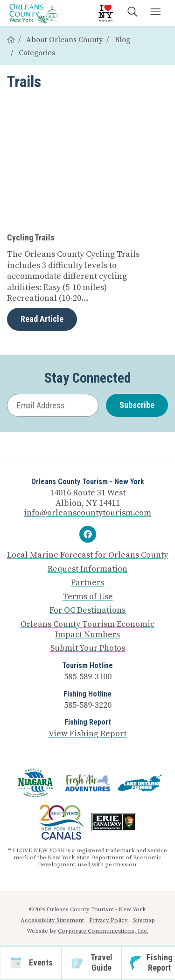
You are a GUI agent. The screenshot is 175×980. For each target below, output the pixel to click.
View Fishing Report (87, 734)
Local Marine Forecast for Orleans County (87, 555)
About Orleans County (64, 40)
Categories (37, 53)
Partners (87, 583)
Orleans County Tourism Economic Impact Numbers (87, 629)
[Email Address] (53, 405)
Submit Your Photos (88, 648)
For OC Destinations (87, 610)
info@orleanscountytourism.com (87, 513)
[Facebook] (88, 534)
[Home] (11, 40)
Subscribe (137, 405)
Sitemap (144, 920)
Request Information (87, 569)
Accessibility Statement (52, 920)
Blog (122, 40)
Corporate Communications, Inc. (103, 931)
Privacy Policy (108, 920)
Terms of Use (88, 597)
